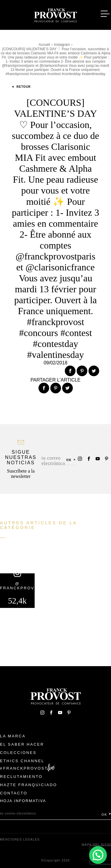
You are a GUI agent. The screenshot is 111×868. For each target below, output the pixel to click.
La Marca (13, 736)
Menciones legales (20, 839)
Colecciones (18, 753)
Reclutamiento (21, 777)
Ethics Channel (22, 761)
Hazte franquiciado (29, 785)
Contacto (14, 793)
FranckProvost (26, 768)
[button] (98, 855)
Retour (21, 87)
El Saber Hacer (22, 744)
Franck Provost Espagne (56, 14)
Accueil (44, 45)
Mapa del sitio (96, 845)
